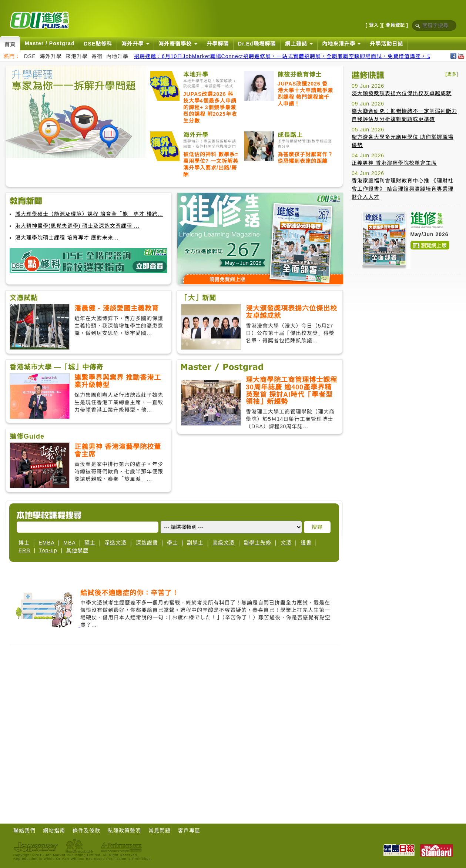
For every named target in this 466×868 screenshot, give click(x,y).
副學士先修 (257, 543)
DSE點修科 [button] (98, 44)
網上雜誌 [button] (299, 44)
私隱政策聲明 (124, 831)
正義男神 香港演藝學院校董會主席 (394, 163)
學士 (172, 543)
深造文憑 (115, 543)
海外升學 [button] (135, 44)
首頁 (10, 44)
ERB (24, 550)
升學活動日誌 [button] (386, 44)
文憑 (286, 543)
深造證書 (147, 543)
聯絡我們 (24, 831)
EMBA (46, 543)
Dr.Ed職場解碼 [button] (257, 44)
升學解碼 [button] (218, 44)
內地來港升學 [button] (341, 44)
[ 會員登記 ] (395, 25)
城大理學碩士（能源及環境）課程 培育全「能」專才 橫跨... (89, 214)
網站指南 (54, 831)
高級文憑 (224, 543)
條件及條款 (86, 831)
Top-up (48, 550)
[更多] (452, 74)
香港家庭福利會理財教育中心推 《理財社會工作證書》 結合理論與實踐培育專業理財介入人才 (403, 189)
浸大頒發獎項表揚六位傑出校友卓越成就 (402, 93)
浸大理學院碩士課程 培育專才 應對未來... (67, 238)
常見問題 (160, 831)
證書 (306, 543)
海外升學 (51, 56)
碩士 (90, 543)
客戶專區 (189, 831)
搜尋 (317, 527)
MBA (69, 543)
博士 (24, 543)
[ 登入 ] (374, 25)
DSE (30, 56)
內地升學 (117, 56)
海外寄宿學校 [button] (178, 44)
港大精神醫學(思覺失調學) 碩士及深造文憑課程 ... (77, 226)
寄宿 (97, 56)
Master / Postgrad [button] (50, 43)
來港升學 (77, 56)
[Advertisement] (69, 139)
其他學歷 (77, 550)
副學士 (195, 543)
